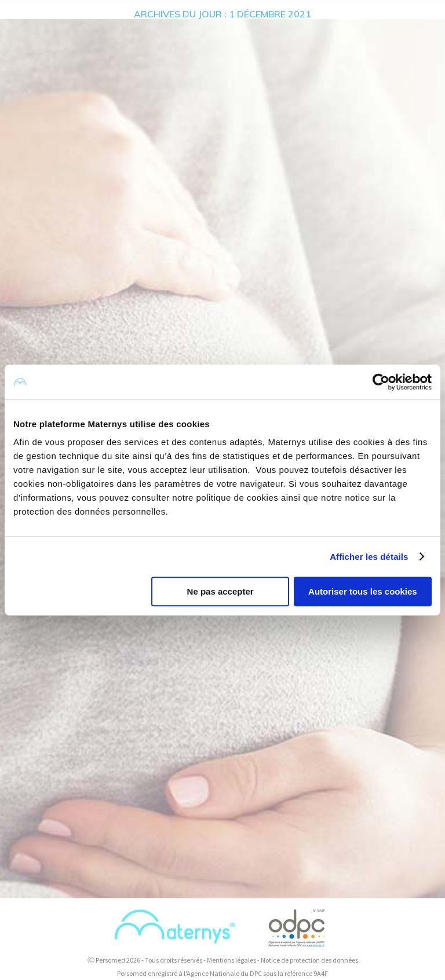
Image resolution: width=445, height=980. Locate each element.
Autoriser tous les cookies (363, 591)
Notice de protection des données (309, 960)
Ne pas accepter (220, 591)
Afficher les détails (369, 557)
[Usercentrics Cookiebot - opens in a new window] (381, 382)
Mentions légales (231, 960)
